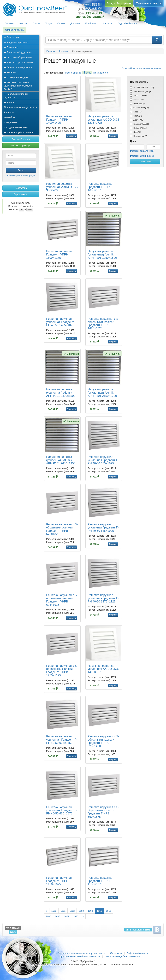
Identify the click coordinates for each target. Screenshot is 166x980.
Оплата (61, 23)
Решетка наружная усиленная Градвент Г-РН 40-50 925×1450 (62, 740)
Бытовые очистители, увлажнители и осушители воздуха (18, 86)
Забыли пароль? (14, 176)
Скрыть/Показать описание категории (142, 68)
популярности (101, 73)
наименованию (73, 73)
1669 (67, 916)
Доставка (75, 23)
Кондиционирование (16, 42)
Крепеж (9, 102)
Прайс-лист (91, 23)
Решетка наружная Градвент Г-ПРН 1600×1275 (59, 254)
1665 (99, 911)
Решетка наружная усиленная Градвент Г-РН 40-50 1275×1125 (103, 598)
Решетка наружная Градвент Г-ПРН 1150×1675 (100, 881)
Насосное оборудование (18, 57)
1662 (72, 911)
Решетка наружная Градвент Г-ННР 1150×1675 (59, 881)
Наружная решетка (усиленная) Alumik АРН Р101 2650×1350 (61, 460)
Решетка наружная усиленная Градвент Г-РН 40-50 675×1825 (103, 460)
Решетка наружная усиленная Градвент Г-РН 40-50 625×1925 (103, 528)
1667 (48, 916)
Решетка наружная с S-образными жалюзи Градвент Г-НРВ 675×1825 (62, 529)
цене (87, 73)
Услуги (49, 23)
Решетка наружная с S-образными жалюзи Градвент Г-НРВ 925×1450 (103, 741)
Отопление (11, 47)
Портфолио (21, 188)
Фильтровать (145, 161)
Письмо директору (21, 146)
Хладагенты (10, 122)
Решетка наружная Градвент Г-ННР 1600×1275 (100, 187)
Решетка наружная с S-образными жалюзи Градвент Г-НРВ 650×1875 (103, 812)
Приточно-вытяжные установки (20, 107)
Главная (9, 23)
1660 (54, 911)
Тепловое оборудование (18, 52)
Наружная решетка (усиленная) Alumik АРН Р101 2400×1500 (61, 393)
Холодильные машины (16, 127)
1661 (63, 911)
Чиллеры (9, 112)
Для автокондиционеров (18, 67)
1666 (109, 911)
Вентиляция (12, 37)
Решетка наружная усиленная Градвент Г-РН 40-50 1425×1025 (62, 322)
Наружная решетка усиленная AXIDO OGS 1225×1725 (103, 120)
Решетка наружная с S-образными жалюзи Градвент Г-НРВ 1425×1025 (103, 324)
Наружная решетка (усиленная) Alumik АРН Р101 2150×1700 (102, 393)
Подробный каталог (128, 23)
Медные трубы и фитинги (19, 132)
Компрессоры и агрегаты (18, 62)
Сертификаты (21, 194)
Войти (21, 170)
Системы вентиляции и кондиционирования (82, 953)
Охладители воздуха (16, 77)
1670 (76, 916)
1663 (81, 911)
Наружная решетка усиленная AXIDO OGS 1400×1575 (103, 669)
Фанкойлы (9, 117)
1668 (57, 916)
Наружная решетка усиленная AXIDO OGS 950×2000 (62, 187)
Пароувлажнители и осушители (16, 96)
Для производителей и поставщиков (80, 956)
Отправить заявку (15, 30)
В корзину (72, 136)
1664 (90, 911)
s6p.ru (13, 932)
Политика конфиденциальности (122, 956)
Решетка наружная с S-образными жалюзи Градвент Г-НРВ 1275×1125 (62, 671)
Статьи (36, 23)
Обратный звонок (21, 139)
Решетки (10, 72)
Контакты (107, 23)
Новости (23, 23)
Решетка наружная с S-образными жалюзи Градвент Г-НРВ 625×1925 (62, 600)
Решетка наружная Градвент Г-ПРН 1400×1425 (59, 120)
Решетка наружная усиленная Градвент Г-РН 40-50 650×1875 (62, 810)
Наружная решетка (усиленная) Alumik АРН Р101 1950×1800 (102, 254)
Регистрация (29, 176)
